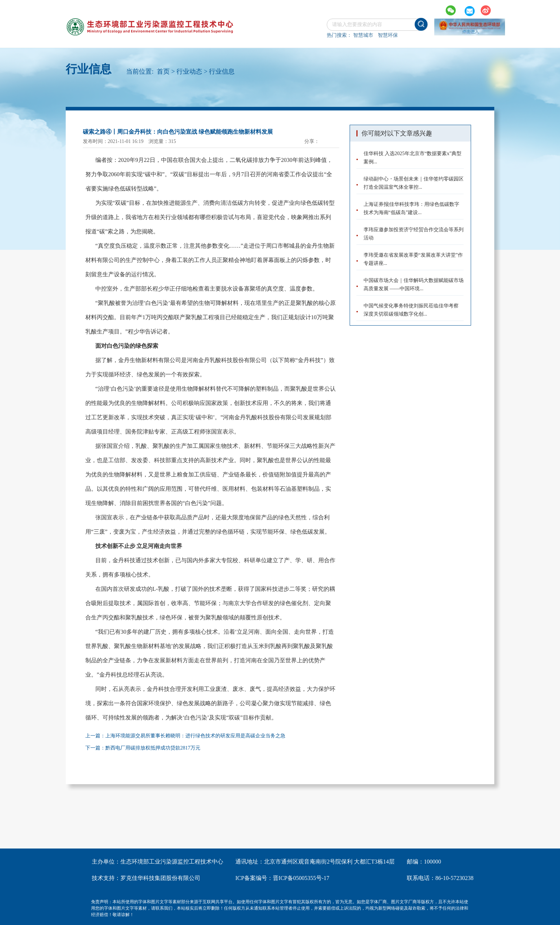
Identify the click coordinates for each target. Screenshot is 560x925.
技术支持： (106, 878)
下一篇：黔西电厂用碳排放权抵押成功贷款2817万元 (143, 748)
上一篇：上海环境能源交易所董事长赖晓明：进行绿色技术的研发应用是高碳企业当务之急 (185, 736)
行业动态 (189, 71)
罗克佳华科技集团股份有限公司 (160, 878)
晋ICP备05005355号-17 (301, 878)
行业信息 (222, 71)
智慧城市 (363, 35)
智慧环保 (388, 35)
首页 (163, 71)
